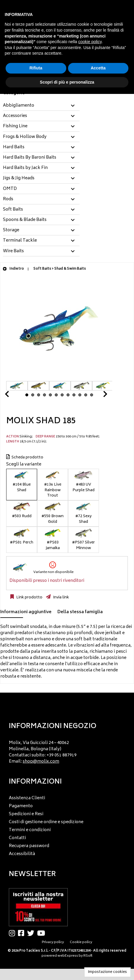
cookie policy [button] (90, 42)
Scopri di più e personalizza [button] (67, 82)
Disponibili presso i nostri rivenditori (47, 581)
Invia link (61, 598)
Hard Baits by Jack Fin (25, 168)
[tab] (41, 106)
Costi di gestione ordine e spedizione (46, 822)
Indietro (13, 269)
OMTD (10, 189)
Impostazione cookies (107, 972)
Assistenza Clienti (27, 798)
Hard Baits (14, 147)
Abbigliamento (19, 106)
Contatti (17, 838)
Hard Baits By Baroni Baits (30, 158)
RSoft (88, 956)
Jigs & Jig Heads (19, 178)
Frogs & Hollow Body (25, 137)
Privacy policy (53, 942)
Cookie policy (81, 942)
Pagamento (21, 806)
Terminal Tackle (20, 241)
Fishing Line (15, 126)
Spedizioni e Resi (26, 814)
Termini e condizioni (30, 830)
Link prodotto (29, 598)
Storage (11, 230)
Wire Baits (13, 251)
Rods (8, 199)
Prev (14, 396)
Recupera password (29, 846)
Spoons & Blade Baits (25, 220)
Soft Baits (13, 210)
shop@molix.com (41, 762)
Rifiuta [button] (36, 68)
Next (98, 396)
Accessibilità (22, 854)
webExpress (68, 956)
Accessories (15, 116)
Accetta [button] (98, 68)
